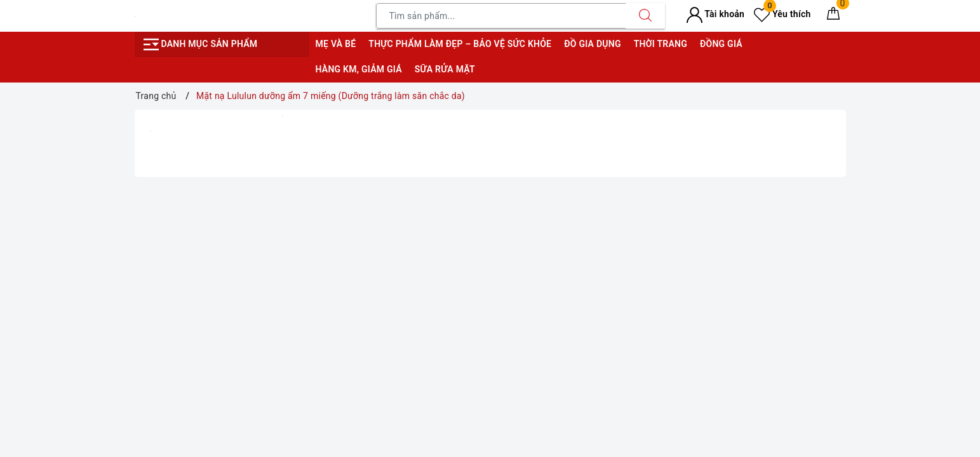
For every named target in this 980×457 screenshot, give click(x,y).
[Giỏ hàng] (833, 16)
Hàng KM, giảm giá (359, 69)
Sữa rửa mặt (445, 69)
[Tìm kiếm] (645, 16)
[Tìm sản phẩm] (501, 16)
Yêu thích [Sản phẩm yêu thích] (782, 14)
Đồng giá (721, 44)
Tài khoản (715, 14)
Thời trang (661, 44)
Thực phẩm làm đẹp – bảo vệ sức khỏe (460, 44)
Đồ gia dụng (592, 44)
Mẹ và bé (336, 44)
